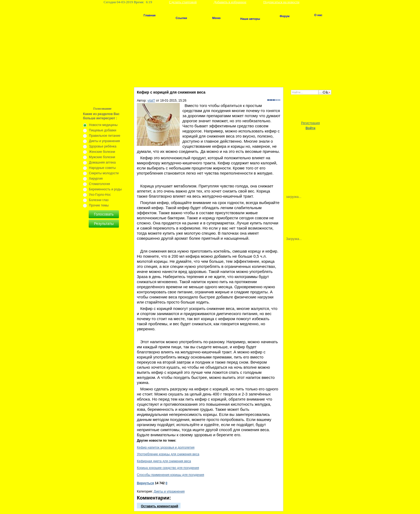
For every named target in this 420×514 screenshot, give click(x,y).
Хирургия (96, 179)
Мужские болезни (102, 157)
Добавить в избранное (230, 2)
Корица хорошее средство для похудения (168, 468)
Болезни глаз (99, 200)
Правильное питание (105, 136)
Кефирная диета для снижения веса (164, 461)
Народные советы (102, 168)
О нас (318, 15)
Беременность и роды (105, 189)
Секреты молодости (104, 173)
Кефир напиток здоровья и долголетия (166, 448)
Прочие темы (99, 205)
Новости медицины (103, 125)
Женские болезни (102, 152)
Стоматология (100, 184)
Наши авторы (250, 19)
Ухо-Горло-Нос (100, 195)
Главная (150, 15)
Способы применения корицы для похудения (170, 475)
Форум (285, 16)
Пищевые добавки (103, 130)
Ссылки (181, 18)
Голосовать (104, 214)
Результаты (104, 224)
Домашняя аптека (102, 162)
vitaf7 (151, 101)
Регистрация (310, 123)
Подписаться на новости (281, 2)
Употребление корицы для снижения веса (168, 454)
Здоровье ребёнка (103, 146)
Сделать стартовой (183, 2)
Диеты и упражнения (169, 491)
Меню (216, 18)
